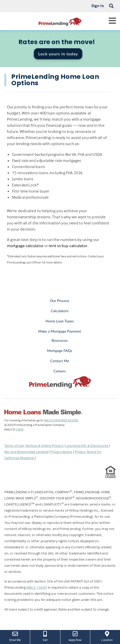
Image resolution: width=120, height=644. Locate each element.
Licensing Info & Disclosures (87, 445)
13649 (20, 429)
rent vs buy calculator (68, 246)
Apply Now (75, 636)
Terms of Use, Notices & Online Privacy (34, 445)
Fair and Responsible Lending (27, 452)
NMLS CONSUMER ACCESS (61, 420)
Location (107, 636)
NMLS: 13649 (37, 587)
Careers (60, 371)
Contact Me (59, 361)
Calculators (59, 311)
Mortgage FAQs (60, 351)
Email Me (15, 636)
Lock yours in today (58, 54)
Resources (59, 340)
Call (45, 636)
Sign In (98, 6)
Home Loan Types (60, 321)
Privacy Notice (62, 452)
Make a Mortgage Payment (59, 331)
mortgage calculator (25, 246)
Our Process (60, 301)
